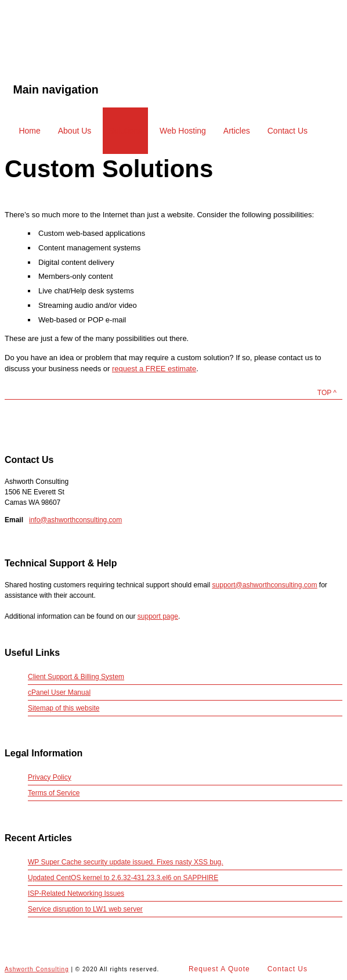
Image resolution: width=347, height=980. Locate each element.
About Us (75, 131)
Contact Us (288, 131)
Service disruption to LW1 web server (85, 909)
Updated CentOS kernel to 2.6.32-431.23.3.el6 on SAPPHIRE (123, 878)
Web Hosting (183, 131)
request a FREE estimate (154, 369)
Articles (237, 131)
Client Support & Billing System (76, 677)
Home (29, 131)
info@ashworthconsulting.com (75, 520)
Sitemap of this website (64, 708)
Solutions (125, 131)
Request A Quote (219, 969)
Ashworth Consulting (63, 49)
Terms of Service (54, 793)
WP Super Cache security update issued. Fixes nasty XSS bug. (126, 862)
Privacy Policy (50, 777)
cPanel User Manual (59, 692)
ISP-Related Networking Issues (76, 893)
